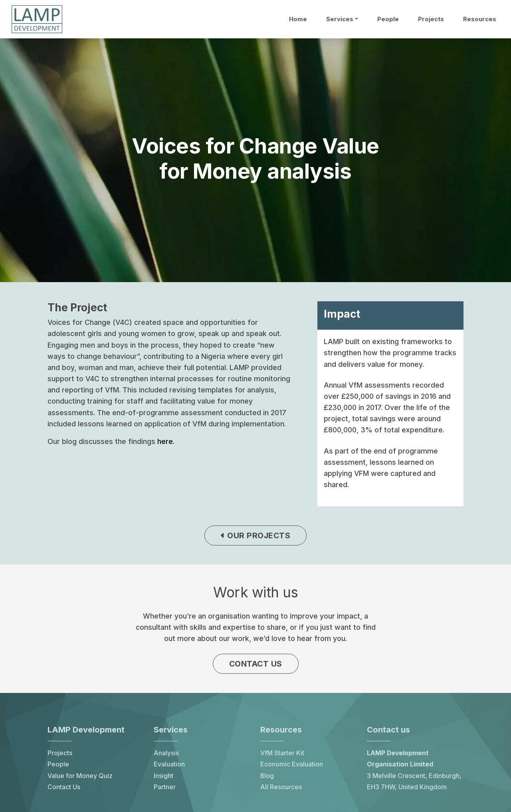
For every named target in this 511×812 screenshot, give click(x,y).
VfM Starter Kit (282, 753)
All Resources (281, 787)
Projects (431, 19)
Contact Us (64, 787)
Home (298, 19)
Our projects (255, 535)
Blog (267, 776)
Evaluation (169, 764)
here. (166, 441)
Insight (163, 776)
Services (340, 19)
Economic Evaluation (292, 764)
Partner (165, 787)
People (388, 19)
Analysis (166, 753)
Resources (480, 19)
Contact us (256, 664)
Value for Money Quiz (80, 776)
